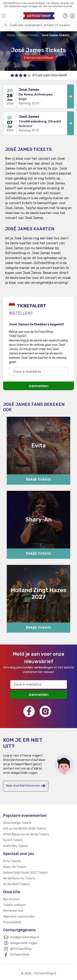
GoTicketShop (20, 955)
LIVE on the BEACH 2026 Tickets (25, 829)
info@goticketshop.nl (25, 937)
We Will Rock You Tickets (19, 878)
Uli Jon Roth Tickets (16, 884)
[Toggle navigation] (10, 16)
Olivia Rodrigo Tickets (17, 823)
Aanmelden (39, 386)
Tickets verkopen (15, 905)
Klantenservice (13, 911)
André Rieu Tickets (16, 846)
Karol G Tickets (13, 840)
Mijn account (11, 899)
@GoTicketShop (21, 949)
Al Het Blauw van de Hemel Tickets (26, 834)
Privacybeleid (12, 922)
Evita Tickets (12, 861)
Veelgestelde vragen (24, 943)
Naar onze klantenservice (26, 786)
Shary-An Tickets (15, 867)
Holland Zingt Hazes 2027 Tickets (25, 873)
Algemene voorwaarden (19, 917)
